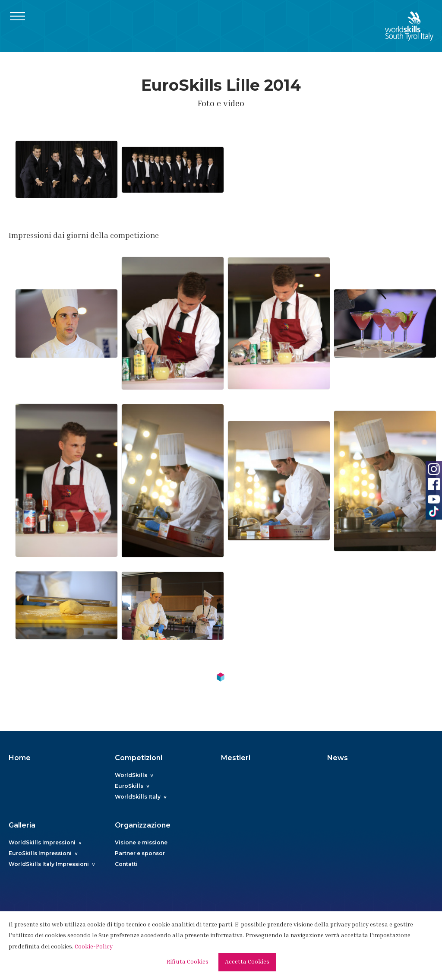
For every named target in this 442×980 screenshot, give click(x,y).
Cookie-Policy (94, 947)
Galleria (22, 825)
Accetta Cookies (247, 962)
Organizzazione (143, 825)
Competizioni (139, 758)
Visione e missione (141, 842)
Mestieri (236, 758)
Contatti (126, 864)
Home (20, 758)
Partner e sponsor (140, 853)
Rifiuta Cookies (188, 962)
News (338, 758)
